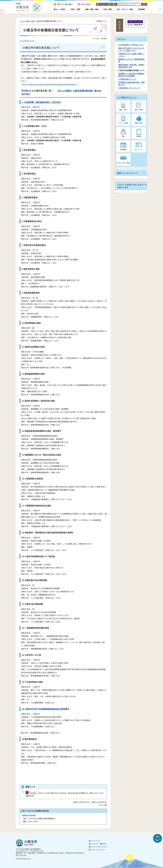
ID (115, 4)
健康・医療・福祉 (92, 9)
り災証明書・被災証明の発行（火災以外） (43, 102)
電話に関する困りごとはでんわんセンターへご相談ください (131, 49)
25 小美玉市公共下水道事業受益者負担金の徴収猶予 (46, 709)
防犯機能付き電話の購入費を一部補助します (131, 83)
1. (23, 102)
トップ (22, 21)
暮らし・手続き (60, 9)
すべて (100, 4)
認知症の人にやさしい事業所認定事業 (131, 60)
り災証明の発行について (127, 79)
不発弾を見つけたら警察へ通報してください (131, 55)
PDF (111, 4)
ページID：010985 (100, 38)
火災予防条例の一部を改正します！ (131, 45)
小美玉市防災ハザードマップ (129, 88)
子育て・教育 (75, 9)
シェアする (24, 41)
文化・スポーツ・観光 (125, 9)
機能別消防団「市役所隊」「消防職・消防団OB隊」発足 (132, 66)
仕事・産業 (108, 9)
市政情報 (141, 9)
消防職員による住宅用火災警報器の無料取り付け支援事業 (131, 75)
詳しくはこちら (21, 855)
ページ (106, 4)
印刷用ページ (101, 21)
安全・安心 (30, 21)
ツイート (31, 41)
